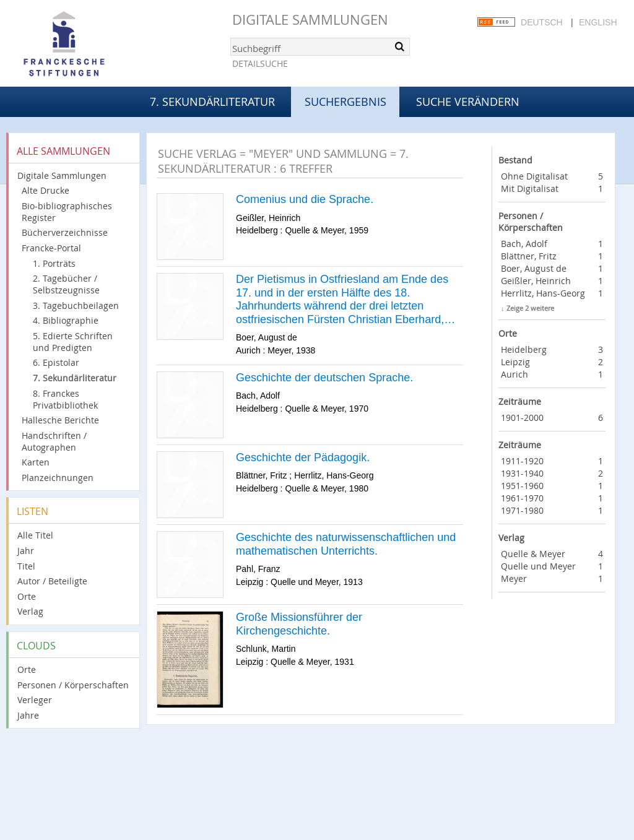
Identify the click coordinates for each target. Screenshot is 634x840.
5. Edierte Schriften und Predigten (73, 342)
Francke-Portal (51, 248)
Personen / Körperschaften (73, 685)
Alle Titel (35, 535)
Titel (26, 566)
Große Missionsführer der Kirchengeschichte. (299, 624)
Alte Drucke (46, 190)
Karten (36, 462)
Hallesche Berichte (60, 420)
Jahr (26, 551)
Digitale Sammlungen (310, 19)
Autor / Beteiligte (52, 581)
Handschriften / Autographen (54, 441)
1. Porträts (54, 263)
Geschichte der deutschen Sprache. (324, 378)
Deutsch (542, 22)
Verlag (30, 611)
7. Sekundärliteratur (212, 102)
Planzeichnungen (58, 478)
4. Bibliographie (66, 320)
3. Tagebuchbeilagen (76, 305)
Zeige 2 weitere (530, 308)
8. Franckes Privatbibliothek (65, 399)
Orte (27, 596)
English (598, 22)
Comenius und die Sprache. (305, 199)
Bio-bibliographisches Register (67, 212)
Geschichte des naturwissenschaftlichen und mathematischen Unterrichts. (346, 544)
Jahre (28, 715)
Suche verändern (468, 102)
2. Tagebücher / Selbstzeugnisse (66, 284)
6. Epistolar (56, 362)
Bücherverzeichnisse (65, 232)
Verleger (35, 700)
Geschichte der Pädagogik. (303, 457)
